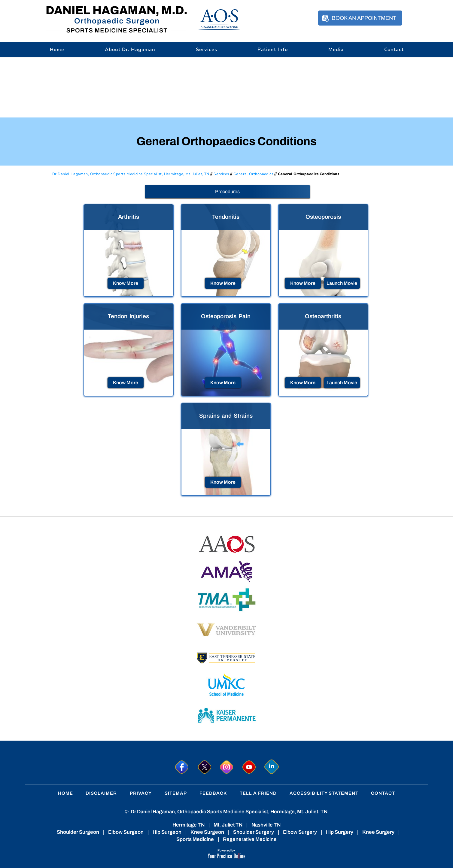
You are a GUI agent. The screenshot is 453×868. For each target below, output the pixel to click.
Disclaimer (101, 793)
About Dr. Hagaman (130, 50)
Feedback (213, 793)
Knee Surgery (378, 832)
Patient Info (273, 50)
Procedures (227, 192)
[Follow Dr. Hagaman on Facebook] (182, 767)
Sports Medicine (195, 839)
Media (336, 50)
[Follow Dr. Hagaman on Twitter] (204, 767)
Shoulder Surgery (254, 832)
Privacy (141, 793)
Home (65, 793)
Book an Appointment (364, 18)
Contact (394, 50)
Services (207, 50)
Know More (126, 283)
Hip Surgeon (167, 832)
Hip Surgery (340, 832)
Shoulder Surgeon (78, 832)
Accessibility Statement (324, 793)
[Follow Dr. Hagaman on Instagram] (227, 767)
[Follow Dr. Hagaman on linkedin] (272, 767)
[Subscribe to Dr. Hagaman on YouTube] (249, 767)
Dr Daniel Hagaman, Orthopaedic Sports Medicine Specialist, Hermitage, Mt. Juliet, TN (131, 174)
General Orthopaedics (253, 174)
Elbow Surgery (300, 832)
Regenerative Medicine (250, 839)
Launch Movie (342, 283)
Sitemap (176, 793)
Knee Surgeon (207, 832)
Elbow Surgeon (126, 832)
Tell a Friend (258, 793)
